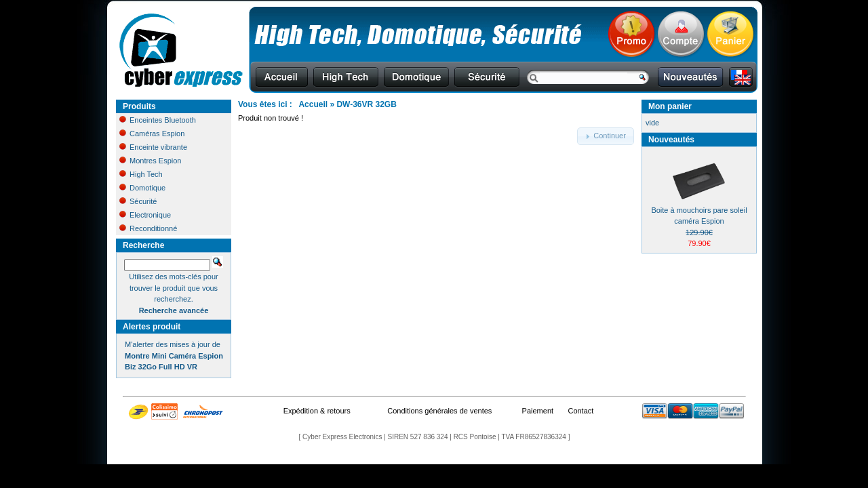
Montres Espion (150, 161)
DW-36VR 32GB (366, 104)
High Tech (141, 174)
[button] (606, 136)
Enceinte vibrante (153, 147)
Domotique (142, 188)
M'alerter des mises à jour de (174, 355)
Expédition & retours (317, 411)
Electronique (145, 215)
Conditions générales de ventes (439, 411)
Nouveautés (671, 140)
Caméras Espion (152, 134)
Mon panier (670, 106)
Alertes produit (152, 327)
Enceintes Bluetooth (158, 120)
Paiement (538, 411)
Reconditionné (148, 228)
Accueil (313, 104)
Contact (580, 411)
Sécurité (138, 201)
